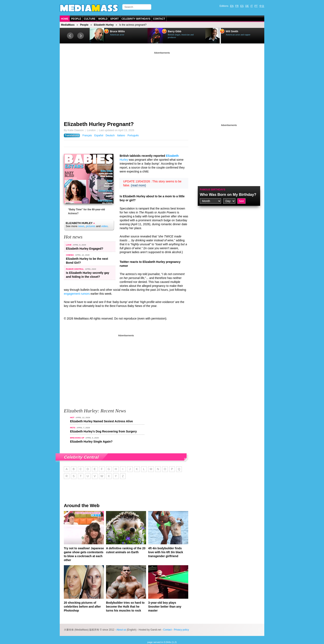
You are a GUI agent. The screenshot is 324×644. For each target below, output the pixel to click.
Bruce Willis (117, 31)
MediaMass (68, 25)
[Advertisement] (162, 84)
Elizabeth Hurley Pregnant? (99, 124)
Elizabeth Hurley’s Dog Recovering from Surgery (103, 431)
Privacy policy (181, 630)
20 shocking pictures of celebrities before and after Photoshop (82, 607)
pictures (91, 226)
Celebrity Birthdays (136, 19)
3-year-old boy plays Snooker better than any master (165, 607)
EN (232, 6)
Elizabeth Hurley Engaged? (85, 249)
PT (256, 6)
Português (133, 135)
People (76, 19)
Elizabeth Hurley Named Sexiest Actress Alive (101, 421)
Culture (90, 19)
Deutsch (110, 135)
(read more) (138, 185)
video (104, 226)
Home (65, 19)
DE (247, 6)
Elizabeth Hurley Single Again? (91, 442)
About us (121, 630)
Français (87, 135)
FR (237, 6)
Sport (114, 19)
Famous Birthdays (213, 190)
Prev (70, 36)
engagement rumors (77, 294)
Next (81, 36)
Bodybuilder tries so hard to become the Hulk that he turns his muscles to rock (125, 607)
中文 (262, 6)
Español (99, 135)
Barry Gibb (175, 31)
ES (242, 6)
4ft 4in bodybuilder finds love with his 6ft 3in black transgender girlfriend (166, 552)
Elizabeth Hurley (104, 25)
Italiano (121, 135)
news (81, 226)
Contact (159, 19)
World (103, 19)
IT (252, 6)
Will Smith (232, 31)
